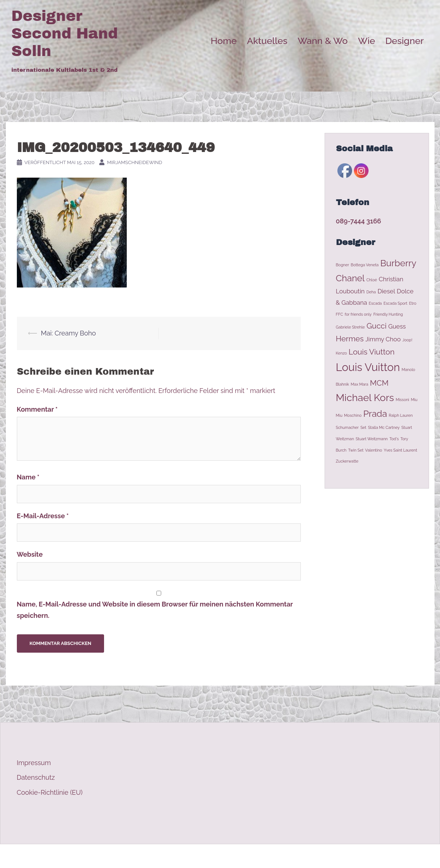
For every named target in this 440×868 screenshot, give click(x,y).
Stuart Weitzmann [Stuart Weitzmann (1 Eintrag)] (372, 439)
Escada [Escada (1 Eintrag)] (375, 303)
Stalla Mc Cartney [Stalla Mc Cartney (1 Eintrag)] (384, 427)
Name (28, 477)
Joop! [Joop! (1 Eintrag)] (407, 340)
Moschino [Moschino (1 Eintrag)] (353, 415)
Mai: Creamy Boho (69, 333)
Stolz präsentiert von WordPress (60, 856)
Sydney (149, 856)
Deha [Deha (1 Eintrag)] (371, 292)
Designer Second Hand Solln (65, 34)
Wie (367, 41)
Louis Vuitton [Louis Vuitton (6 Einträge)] (368, 367)
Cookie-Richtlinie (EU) (50, 792)
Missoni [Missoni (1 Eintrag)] (402, 400)
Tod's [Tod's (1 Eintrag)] (394, 439)
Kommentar (37, 409)
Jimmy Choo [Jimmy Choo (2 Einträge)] (383, 339)
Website (30, 554)
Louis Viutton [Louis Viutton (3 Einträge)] (372, 352)
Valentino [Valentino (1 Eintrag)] (374, 450)
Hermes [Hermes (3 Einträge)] (350, 339)
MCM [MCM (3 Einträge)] (379, 383)
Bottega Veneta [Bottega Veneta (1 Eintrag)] (365, 265)
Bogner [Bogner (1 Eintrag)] (343, 265)
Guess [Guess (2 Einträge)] (397, 326)
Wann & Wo (323, 41)
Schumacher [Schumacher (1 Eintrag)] (347, 427)
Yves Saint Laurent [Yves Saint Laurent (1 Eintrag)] (400, 450)
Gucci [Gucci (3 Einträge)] (376, 326)
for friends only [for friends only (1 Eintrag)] (358, 314)
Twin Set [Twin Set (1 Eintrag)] (356, 450)
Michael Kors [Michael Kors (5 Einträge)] (365, 398)
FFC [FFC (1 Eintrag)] (340, 314)
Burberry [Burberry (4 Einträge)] (398, 263)
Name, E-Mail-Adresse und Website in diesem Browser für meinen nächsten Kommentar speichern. (155, 610)
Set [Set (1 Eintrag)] (363, 427)
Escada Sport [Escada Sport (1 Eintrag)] (395, 303)
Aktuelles (267, 41)
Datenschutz (36, 777)
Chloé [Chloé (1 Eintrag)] (372, 280)
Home (224, 41)
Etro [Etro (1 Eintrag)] (413, 303)
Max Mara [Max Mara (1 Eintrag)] (359, 384)
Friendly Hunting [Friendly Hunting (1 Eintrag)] (388, 314)
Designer (405, 41)
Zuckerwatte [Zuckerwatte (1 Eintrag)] (347, 461)
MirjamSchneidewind (134, 162)
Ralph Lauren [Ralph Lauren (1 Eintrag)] (401, 415)
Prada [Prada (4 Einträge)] (375, 414)
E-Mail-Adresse (43, 516)
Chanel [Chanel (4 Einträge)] (350, 278)
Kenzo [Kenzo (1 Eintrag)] (341, 353)
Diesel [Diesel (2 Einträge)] (386, 291)
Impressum (34, 763)
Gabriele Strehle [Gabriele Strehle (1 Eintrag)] (350, 327)
